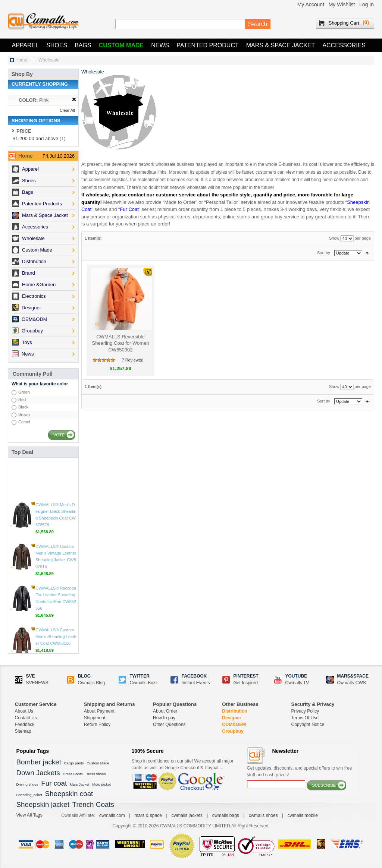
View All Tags (29, 815)
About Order (165, 711)
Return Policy (97, 725)
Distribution (234, 711)
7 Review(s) (132, 360)
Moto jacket (101, 784)
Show (334, 238)
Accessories (344, 45)
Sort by (324, 253)
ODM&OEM (234, 725)
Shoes (57, 45)
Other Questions (169, 725)
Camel (24, 422)
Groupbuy (233, 731)
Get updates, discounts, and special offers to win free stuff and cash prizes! (300, 771)
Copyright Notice (308, 725)
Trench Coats (93, 804)
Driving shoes (27, 784)
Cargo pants (74, 763)
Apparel (26, 45)
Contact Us (26, 718)
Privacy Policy (305, 711)
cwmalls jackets (187, 815)
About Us (24, 711)
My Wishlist (342, 4)
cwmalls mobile (302, 815)
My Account (311, 4)
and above (35, 138)
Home (21, 60)
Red (22, 400)
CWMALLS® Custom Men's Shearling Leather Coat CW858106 (56, 597)
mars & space (148, 815)
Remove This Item (74, 100)
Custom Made (121, 45)
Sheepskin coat (69, 794)
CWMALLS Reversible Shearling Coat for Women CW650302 (121, 343)
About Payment (99, 711)
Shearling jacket (29, 795)
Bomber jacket (39, 762)
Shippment (95, 718)
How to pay (164, 718)
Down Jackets (38, 773)
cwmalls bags (226, 815)
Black (23, 407)
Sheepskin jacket (43, 804)
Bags (83, 45)
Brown (24, 414)
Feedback (25, 725)
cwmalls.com (112, 815)
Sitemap (23, 731)
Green (24, 392)
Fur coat (54, 783)
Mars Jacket (80, 784)
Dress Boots (73, 774)
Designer (231, 718)
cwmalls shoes (263, 815)
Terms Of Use (305, 718)
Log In (367, 4)
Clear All (67, 110)
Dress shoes (95, 774)
